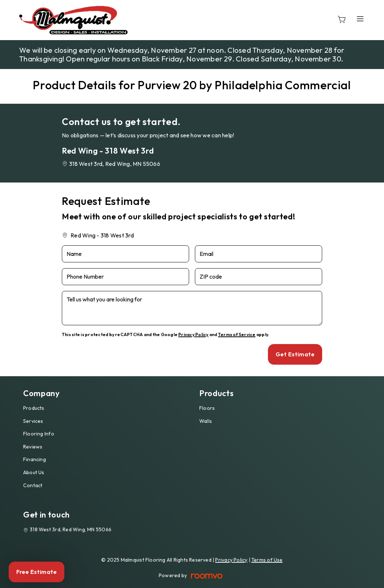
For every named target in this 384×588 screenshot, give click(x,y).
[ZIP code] (259, 277)
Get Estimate (295, 354)
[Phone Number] (125, 277)
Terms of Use (267, 560)
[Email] (259, 254)
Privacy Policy (193, 334)
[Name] (125, 254)
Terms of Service (237, 334)
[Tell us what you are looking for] (192, 308)
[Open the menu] (360, 19)
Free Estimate (37, 572)
